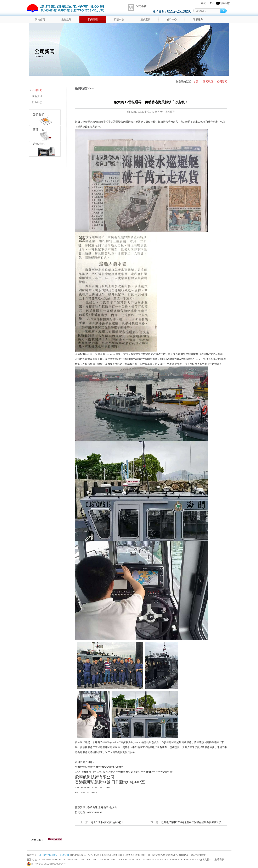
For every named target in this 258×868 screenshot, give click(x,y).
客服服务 (198, 19)
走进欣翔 (66, 19)
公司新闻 (222, 82)
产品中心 (119, 19)
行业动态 (37, 102)
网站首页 (40, 19)
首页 (196, 82)
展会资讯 (37, 96)
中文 (204, 3)
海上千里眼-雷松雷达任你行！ (107, 822)
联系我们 (225, 3)
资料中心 (172, 19)
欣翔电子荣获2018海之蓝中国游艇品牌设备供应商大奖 (191, 822)
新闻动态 (93, 19)
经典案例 (145, 19)
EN (212, 3)
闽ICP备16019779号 (82, 855)
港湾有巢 (219, 859)
